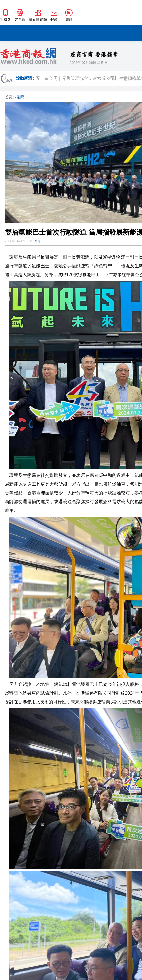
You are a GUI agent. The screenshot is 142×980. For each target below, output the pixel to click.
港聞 (20, 97)
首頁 (9, 97)
